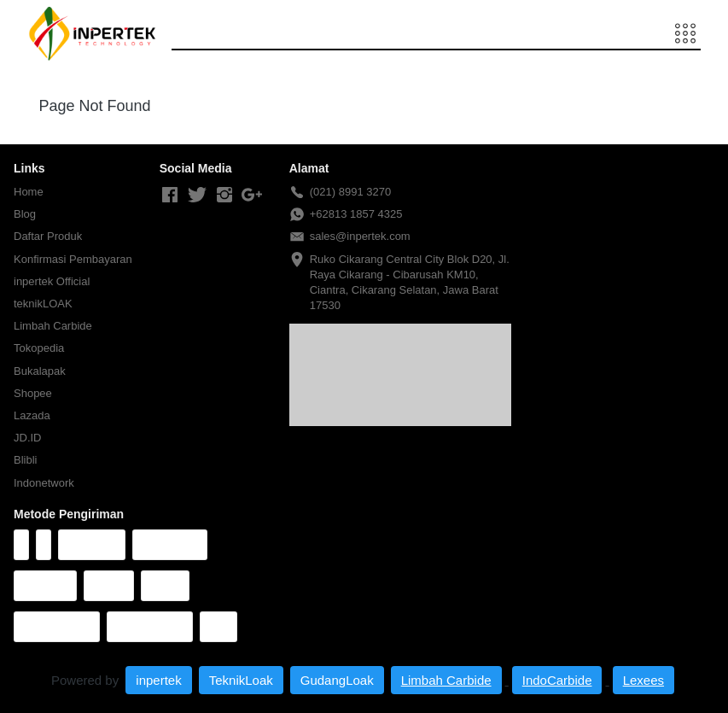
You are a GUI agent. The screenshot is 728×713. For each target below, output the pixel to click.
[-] (170, 196)
